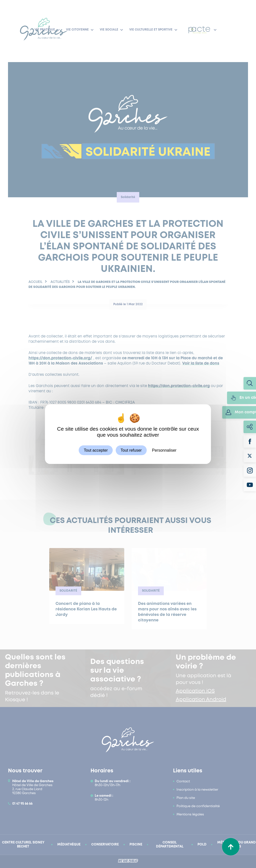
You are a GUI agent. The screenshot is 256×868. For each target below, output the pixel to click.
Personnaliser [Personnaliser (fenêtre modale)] (164, 450)
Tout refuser (131, 450)
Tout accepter (96, 450)
